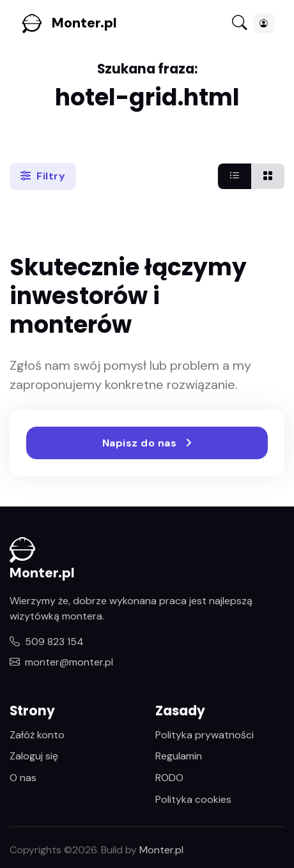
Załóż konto (37, 735)
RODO (169, 778)
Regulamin (179, 756)
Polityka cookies (193, 799)
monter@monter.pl (61, 662)
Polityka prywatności (205, 735)
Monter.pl (84, 23)
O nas (23, 778)
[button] (264, 23)
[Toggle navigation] (240, 23)
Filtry (43, 176)
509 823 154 (47, 642)
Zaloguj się (34, 756)
